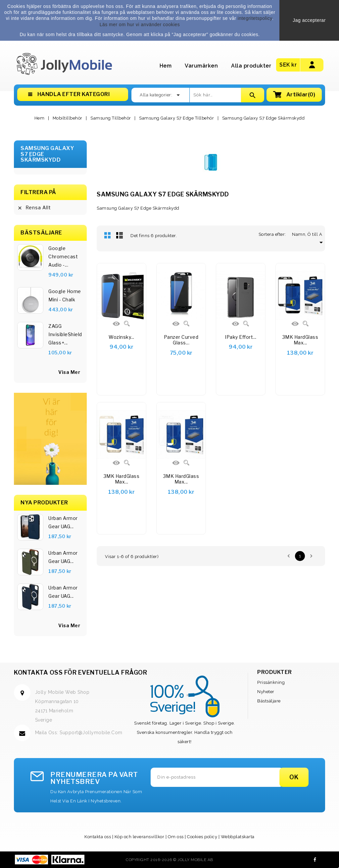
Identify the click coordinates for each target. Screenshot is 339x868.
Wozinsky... (121, 337)
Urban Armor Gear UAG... (63, 522)
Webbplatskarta (238, 837)
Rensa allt (34, 208)
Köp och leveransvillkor (140, 837)
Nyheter (266, 692)
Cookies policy (202, 837)
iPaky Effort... (241, 337)
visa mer (69, 372)
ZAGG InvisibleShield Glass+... (65, 334)
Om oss (176, 837)
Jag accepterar (309, 20)
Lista (120, 235)
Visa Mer (69, 625)
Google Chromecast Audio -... (63, 256)
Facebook (315, 860)
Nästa (311, 556)
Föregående (289, 556)
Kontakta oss (98, 837)
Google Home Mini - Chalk (65, 295)
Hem (166, 66)
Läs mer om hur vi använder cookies (140, 25)
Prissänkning (271, 682)
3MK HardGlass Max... (300, 340)
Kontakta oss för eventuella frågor (80, 672)
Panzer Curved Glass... (181, 340)
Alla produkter (251, 66)
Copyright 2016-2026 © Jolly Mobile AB (169, 860)
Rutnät (108, 235)
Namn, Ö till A (309, 234)
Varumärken (201, 66)
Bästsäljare (269, 701)
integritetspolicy (255, 18)
